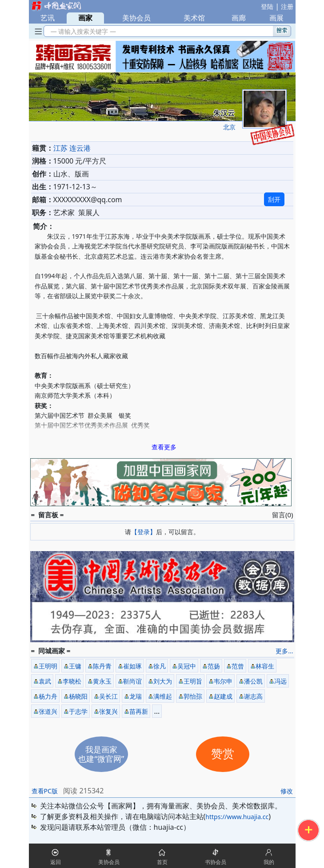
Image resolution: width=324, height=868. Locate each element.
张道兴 (48, 711)
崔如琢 (132, 666)
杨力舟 (48, 696)
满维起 (163, 696)
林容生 (265, 666)
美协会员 (136, 18)
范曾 (238, 666)
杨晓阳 (78, 696)
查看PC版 (45, 791)
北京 (229, 127)
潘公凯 (253, 681)
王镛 (75, 666)
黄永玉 (102, 681)
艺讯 (48, 18)
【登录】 (144, 532)
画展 (276, 18)
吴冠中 (187, 666)
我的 (269, 862)
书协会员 (216, 862)
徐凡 (160, 666)
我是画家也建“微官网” (101, 754)
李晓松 (72, 681)
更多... (284, 651)
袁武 (45, 681)
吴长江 (108, 696)
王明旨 (193, 681)
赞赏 (223, 754)
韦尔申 (223, 681)
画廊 (239, 18)
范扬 (214, 666)
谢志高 (253, 696)
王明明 (48, 666)
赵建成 (223, 696)
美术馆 (194, 18)
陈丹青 (102, 666)
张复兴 (108, 711)
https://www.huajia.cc (237, 817)
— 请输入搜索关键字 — (82, 31)
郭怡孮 (193, 696)
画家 (85, 18)
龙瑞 (136, 696)
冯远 (280, 681)
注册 (287, 6)
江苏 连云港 (72, 148)
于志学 (78, 711)
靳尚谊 (132, 681)
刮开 (274, 199)
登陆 (267, 6)
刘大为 (163, 681)
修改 (287, 791)
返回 (56, 862)
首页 (162, 862)
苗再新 (139, 711)
